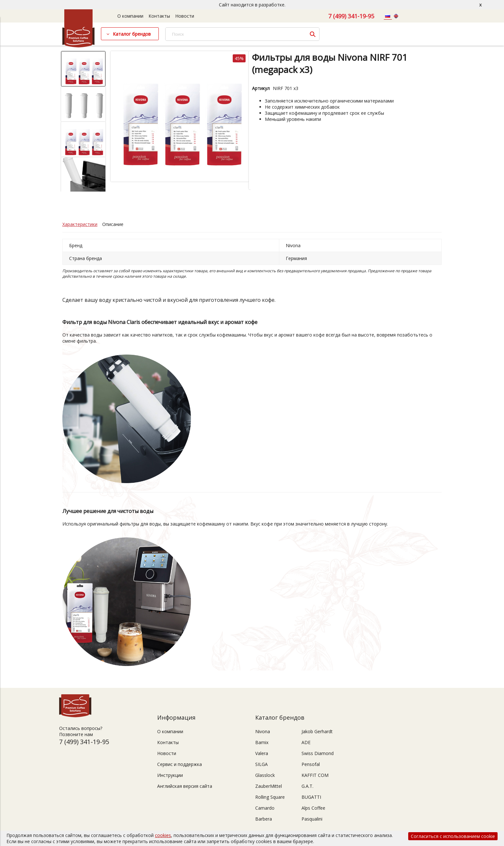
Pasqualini (312, 819)
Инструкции (170, 775)
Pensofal (311, 764)
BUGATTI (311, 797)
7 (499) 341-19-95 (351, 16)
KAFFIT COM (315, 775)
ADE (306, 742)
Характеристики (80, 224)
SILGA (261, 764)
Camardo (265, 808)
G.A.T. (307, 786)
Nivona (263, 731)
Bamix (262, 742)
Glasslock (265, 775)
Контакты (159, 16)
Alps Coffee (313, 808)
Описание (113, 224)
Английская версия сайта (185, 786)
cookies (163, 835)
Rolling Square (270, 797)
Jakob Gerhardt (317, 731)
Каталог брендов (132, 34)
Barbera (264, 819)
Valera (262, 753)
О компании (130, 16)
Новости (185, 16)
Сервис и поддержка (180, 764)
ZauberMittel (269, 786)
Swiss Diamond (318, 753)
